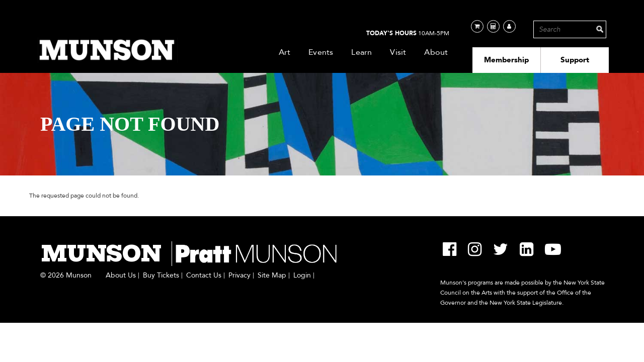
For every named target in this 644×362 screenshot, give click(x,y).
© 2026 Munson (66, 276)
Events (321, 52)
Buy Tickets (161, 276)
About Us (121, 276)
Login (302, 276)
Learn (361, 52)
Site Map (272, 276)
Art (285, 52)
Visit (398, 52)
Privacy (239, 276)
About (436, 52)
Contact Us (204, 276)
